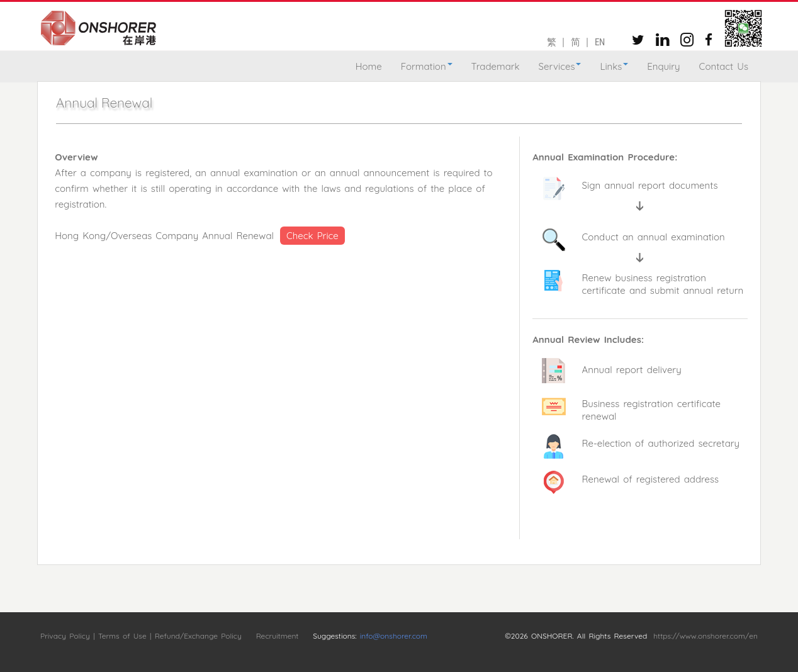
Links (614, 66)
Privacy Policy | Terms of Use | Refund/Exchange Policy (141, 636)
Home (369, 66)
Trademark (496, 66)
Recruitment (278, 636)
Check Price (312, 236)
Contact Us (724, 66)
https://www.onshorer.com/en (705, 636)
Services (560, 66)
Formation (427, 66)
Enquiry (663, 66)
